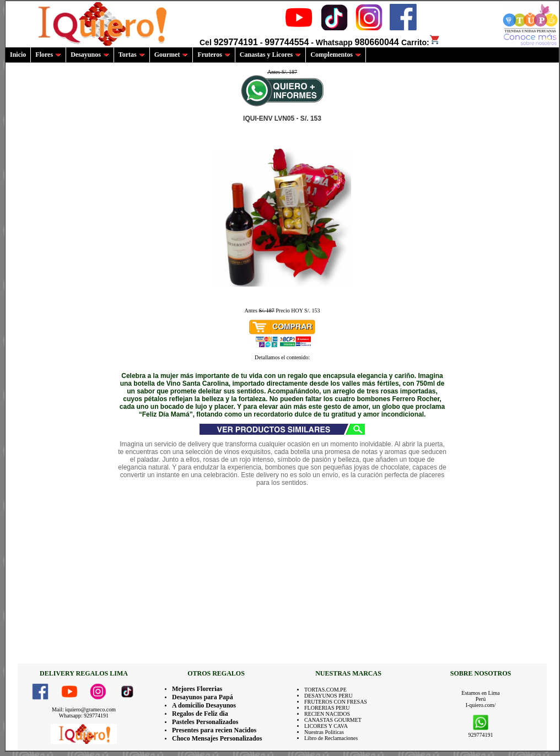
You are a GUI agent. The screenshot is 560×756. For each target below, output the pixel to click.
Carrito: (421, 42)
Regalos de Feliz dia (200, 714)
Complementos (336, 55)
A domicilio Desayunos (204, 705)
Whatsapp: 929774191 (84, 715)
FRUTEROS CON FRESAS (336, 702)
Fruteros (214, 55)
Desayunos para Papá (203, 697)
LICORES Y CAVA (326, 726)
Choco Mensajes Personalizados (217, 738)
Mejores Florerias (197, 689)
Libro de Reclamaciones (331, 738)
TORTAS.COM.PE (325, 690)
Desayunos (90, 55)
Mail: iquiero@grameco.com (84, 709)
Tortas (132, 55)
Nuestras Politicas (324, 732)
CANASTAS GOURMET (333, 720)
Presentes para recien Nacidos (214, 730)
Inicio (18, 55)
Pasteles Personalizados (205, 722)
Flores (48, 55)
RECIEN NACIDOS (327, 714)
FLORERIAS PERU (327, 708)
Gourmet (171, 55)
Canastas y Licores (270, 55)
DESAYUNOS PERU (329, 696)
